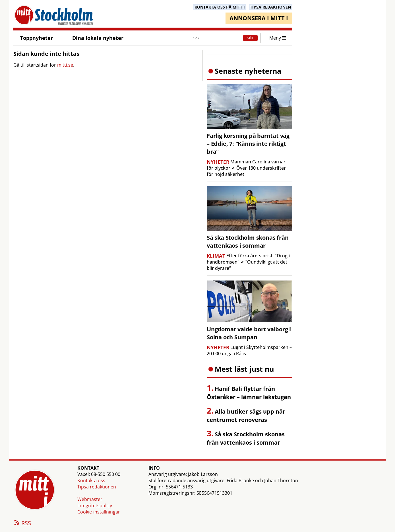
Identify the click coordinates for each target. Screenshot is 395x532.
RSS (22, 523)
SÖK (250, 38)
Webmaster (90, 499)
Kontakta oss (91, 480)
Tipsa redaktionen (97, 487)
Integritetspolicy (95, 506)
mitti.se (65, 65)
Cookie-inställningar (99, 512)
